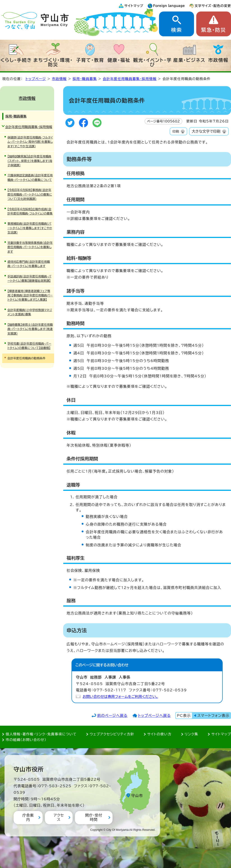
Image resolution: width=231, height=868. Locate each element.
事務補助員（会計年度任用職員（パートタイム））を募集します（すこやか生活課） (30, 228)
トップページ (36, 79)
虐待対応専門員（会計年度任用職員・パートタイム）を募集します (29, 264)
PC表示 (184, 716)
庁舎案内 (28, 817)
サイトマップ (134, 6)
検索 (176, 30)
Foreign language (169, 6)
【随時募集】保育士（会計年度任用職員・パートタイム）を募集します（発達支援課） (30, 329)
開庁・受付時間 (94, 817)
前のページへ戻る (112, 716)
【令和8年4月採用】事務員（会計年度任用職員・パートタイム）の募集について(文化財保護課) (30, 194)
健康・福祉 (119, 60)
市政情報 (218, 60)
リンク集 (192, 734)
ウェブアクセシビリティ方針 (112, 734)
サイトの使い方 (159, 734)
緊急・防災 (214, 30)
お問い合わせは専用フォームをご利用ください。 (120, 697)
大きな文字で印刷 (206, 131)
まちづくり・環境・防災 (53, 62)
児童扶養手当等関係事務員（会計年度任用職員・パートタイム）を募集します (30, 247)
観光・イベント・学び (153, 62)
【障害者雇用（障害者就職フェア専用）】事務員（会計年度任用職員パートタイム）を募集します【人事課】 (30, 295)
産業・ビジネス (189, 60)
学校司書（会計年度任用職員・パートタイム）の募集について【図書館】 (29, 346)
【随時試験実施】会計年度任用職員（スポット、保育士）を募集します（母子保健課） (30, 161)
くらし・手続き (16, 60)
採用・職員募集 (85, 79)
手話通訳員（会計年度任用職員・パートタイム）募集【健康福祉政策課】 (29, 279)
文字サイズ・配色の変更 (213, 6)
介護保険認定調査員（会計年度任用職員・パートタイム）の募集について (30, 178)
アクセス (59, 817)
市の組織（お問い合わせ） (26, 740)
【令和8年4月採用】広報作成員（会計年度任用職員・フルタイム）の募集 (30, 211)
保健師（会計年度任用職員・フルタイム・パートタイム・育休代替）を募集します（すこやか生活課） (30, 142)
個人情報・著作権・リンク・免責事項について (41, 734)
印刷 (176, 131)
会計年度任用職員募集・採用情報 (130, 79)
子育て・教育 (90, 60)
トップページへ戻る (154, 716)
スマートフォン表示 (213, 716)
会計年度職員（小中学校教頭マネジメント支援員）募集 (30, 312)
